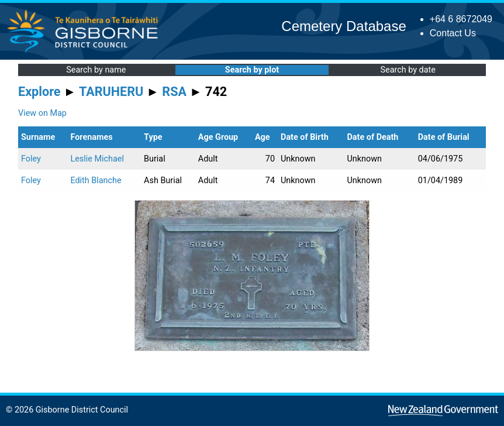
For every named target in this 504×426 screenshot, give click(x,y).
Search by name (96, 70)
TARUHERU (111, 92)
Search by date (408, 70)
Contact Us (453, 33)
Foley (31, 159)
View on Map (42, 113)
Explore (39, 92)
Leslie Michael (97, 159)
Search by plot (252, 70)
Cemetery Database (344, 26)
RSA (174, 92)
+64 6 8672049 (461, 19)
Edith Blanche (96, 181)
